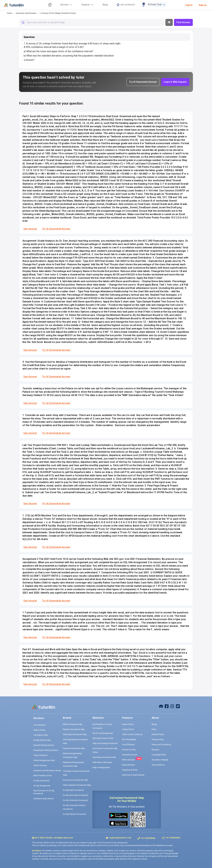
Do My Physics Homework (75, 814)
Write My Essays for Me (103, 738)
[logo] (14, 5)
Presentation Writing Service (46, 750)
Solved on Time (129, 750)
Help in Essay (39, 730)
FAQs (154, 729)
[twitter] (178, 706)
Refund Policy (158, 734)
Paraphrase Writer (130, 770)
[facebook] (161, 706)
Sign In (189, 5)
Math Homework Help (73, 724)
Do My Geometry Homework (75, 795)
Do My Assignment (42, 786)
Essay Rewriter (128, 765)
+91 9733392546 (148, 838)
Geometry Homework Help (104, 757)
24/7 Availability (129, 739)
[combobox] (92, 22)
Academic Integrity (160, 760)
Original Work (128, 729)
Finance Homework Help (74, 748)
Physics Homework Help (74, 729)
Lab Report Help (41, 735)
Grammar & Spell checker (133, 775)
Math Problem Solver (43, 776)
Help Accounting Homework (105, 743)
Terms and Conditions (161, 745)
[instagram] (172, 706)
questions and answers (26, 13)
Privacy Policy (158, 739)
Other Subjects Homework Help (77, 785)
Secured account (130, 755)
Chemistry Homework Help (75, 734)
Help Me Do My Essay (102, 762)
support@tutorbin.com (120, 838)
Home (10, 13)
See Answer (30, 229)
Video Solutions (40, 755)
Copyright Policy (159, 755)
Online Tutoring (40, 765)
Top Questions (158, 765)
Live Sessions (40, 725)
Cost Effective (128, 745)
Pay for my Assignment (103, 733)
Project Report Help (42, 740)
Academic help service (43, 799)
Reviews (155, 750)
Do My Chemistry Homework (76, 800)
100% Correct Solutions (132, 734)
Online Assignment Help (44, 760)
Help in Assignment (101, 767)
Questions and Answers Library (47, 770)
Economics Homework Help (75, 780)
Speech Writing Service (44, 745)
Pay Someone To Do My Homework (44, 792)
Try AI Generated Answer (56, 229)
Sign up (203, 5)
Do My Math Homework (73, 790)
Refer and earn (128, 760)
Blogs (154, 724)
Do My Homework (41, 781)
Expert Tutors (128, 724)
